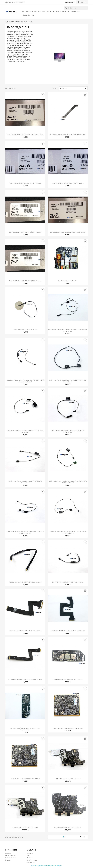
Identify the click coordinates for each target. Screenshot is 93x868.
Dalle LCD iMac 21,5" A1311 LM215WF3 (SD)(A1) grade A (25, 281)
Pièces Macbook (63, 12)
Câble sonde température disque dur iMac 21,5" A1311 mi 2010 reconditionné (25, 431)
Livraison (8, 853)
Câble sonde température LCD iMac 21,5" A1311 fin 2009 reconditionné (68, 431)
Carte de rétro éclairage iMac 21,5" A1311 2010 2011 (68, 679)
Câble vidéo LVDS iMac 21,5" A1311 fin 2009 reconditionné (68, 631)
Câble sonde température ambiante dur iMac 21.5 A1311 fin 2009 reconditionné (68, 330)
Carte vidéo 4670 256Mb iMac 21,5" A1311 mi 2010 (25, 779)
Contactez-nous (10, 858)
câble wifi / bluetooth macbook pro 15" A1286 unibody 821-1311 (68, 135)
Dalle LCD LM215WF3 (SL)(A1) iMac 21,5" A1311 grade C (68, 183)
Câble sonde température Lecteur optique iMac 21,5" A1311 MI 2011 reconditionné (68, 532)
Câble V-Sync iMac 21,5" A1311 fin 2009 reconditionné (25, 582)
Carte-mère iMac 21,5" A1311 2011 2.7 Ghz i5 (25, 827)
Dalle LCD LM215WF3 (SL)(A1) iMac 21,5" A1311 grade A (25, 183)
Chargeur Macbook (46, 12)
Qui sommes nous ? (11, 855)
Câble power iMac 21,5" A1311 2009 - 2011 (25, 330)
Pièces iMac (76, 12)
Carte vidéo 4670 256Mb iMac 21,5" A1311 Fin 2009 (68, 728)
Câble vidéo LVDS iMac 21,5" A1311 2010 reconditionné (25, 631)
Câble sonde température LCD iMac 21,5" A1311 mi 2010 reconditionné (25, 482)
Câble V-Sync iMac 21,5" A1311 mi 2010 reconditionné (68, 582)
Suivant (84, 837)
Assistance (30, 853)
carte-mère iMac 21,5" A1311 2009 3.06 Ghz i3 (68, 827)
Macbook (29, 858)
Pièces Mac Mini (28, 15)
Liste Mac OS (30, 862)
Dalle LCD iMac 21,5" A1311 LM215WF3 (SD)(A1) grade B (25, 232)
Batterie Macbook (29, 12)
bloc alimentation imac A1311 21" (68, 281)
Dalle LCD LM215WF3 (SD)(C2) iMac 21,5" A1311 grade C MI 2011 (25, 135)
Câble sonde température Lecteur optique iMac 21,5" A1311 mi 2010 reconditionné (25, 532)
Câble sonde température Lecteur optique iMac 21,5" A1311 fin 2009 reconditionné (68, 482)
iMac (28, 855)
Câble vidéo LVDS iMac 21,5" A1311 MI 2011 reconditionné (25, 679)
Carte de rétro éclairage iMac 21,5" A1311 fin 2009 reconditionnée (25, 729)
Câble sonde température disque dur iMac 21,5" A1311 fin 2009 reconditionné (68, 381)
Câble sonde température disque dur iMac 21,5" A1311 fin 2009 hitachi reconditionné (25, 381)
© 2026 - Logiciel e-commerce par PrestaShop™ (46, 866)
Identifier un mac (32, 860)
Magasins (8, 860)
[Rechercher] (76, 8)
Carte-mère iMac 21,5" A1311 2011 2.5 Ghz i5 (68, 779)
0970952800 (21, 2)
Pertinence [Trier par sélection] (73, 88)
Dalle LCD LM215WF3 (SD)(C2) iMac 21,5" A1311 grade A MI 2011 (68, 232)
